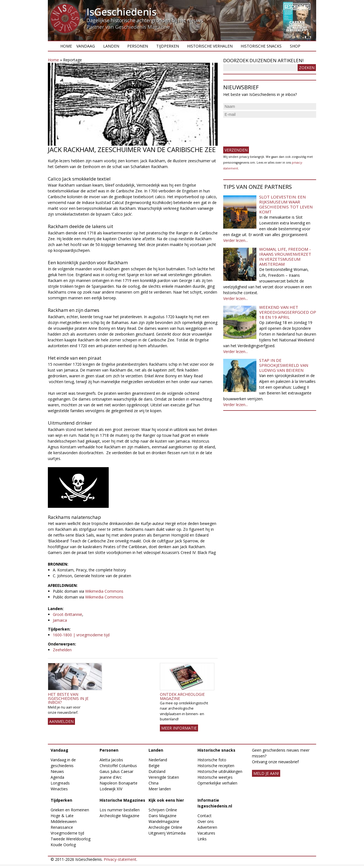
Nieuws (57, 771)
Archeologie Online (165, 827)
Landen (111, 46)
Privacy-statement (120, 859)
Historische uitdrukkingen (220, 771)
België (154, 766)
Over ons (206, 821)
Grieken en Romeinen (70, 810)
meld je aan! (266, 773)
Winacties (59, 789)
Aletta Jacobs (111, 760)
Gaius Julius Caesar (116, 771)
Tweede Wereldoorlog (71, 839)
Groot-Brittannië (67, 614)
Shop (295, 46)
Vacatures (206, 833)
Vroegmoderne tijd (67, 833)
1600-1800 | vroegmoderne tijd (81, 635)
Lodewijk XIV (111, 789)
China (154, 783)
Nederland (158, 760)
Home (66, 46)
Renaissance (62, 827)
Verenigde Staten (164, 777)
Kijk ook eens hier (166, 800)
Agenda (57, 777)
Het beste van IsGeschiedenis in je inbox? (68, 698)
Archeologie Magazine (119, 816)
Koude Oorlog (63, 845)
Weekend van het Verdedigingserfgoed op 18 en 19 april (288, 312)
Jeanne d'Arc (111, 777)
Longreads (60, 783)
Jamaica (60, 620)
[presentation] (265, 130)
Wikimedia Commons (104, 591)
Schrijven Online (163, 810)
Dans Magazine (162, 816)
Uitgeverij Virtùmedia (167, 833)
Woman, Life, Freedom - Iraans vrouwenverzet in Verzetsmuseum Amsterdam (285, 257)
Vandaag (86, 46)
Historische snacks (261, 46)
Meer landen (160, 789)
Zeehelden (62, 650)
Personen (138, 46)
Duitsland (157, 771)
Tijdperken (168, 46)
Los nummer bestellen (120, 810)
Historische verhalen (210, 46)
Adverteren (207, 827)
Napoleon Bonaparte (119, 783)
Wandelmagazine (164, 821)
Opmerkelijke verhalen (217, 783)
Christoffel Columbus (118, 766)
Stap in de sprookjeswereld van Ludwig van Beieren (284, 365)
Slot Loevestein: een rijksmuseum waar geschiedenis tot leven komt (286, 204)
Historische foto (212, 760)
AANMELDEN (61, 721)
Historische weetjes (215, 777)
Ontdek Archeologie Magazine (182, 696)
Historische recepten (216, 766)
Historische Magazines (122, 800)
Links (202, 839)
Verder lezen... (236, 240)
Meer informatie (179, 728)
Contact (205, 816)
